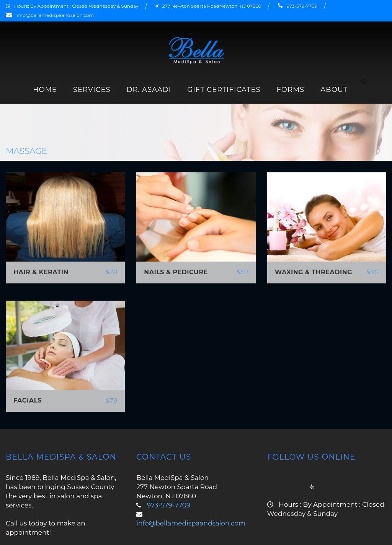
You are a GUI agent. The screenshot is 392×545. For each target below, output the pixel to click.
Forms (291, 90)
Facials (28, 400)
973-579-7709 (302, 6)
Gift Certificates (224, 90)
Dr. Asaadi (149, 90)
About (334, 90)
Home (45, 90)
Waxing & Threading (314, 272)
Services (92, 90)
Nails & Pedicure (176, 272)
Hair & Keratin (41, 272)
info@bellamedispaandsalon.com (55, 15)
